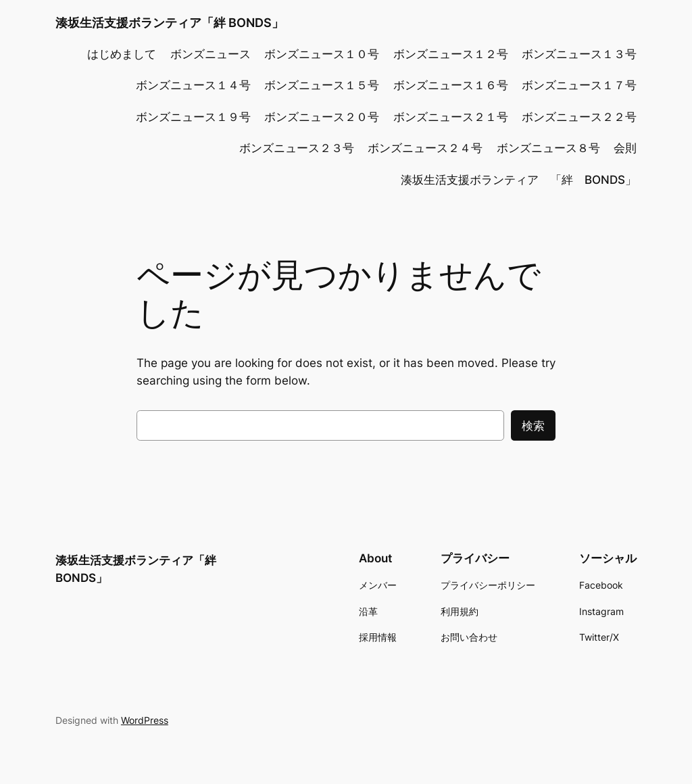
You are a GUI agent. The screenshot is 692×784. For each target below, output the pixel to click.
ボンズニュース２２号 (579, 117)
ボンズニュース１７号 (579, 85)
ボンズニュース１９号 (193, 117)
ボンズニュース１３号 (579, 54)
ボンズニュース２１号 (451, 117)
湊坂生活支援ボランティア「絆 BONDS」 (170, 23)
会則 (625, 148)
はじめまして (122, 54)
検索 (533, 426)
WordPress (145, 720)
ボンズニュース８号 (548, 148)
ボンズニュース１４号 (193, 85)
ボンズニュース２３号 (297, 148)
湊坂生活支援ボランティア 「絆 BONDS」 (519, 180)
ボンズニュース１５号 (322, 85)
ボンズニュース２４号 (425, 148)
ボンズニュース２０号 (322, 117)
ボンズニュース (211, 54)
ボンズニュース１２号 (451, 54)
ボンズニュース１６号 (451, 85)
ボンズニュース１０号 (322, 54)
